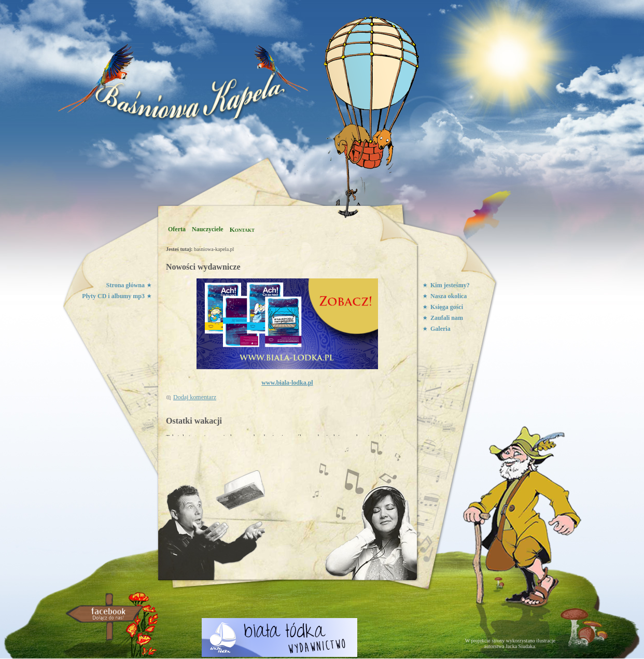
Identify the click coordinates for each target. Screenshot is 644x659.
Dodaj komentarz (195, 397)
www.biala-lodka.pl (287, 383)
